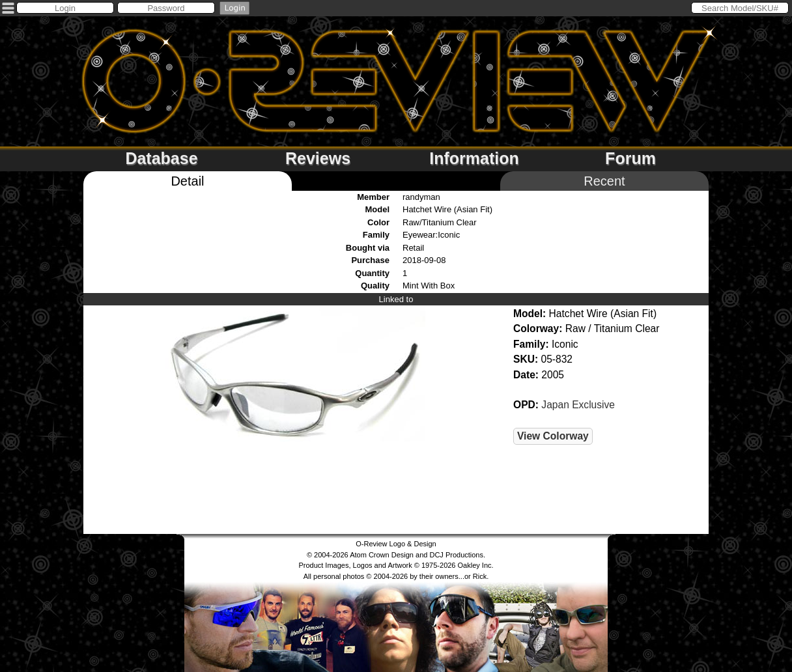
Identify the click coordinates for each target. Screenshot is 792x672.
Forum (630, 158)
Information (474, 158)
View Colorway (553, 436)
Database (161, 158)
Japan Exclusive (578, 405)
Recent (604, 181)
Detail (187, 181)
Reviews (318, 158)
